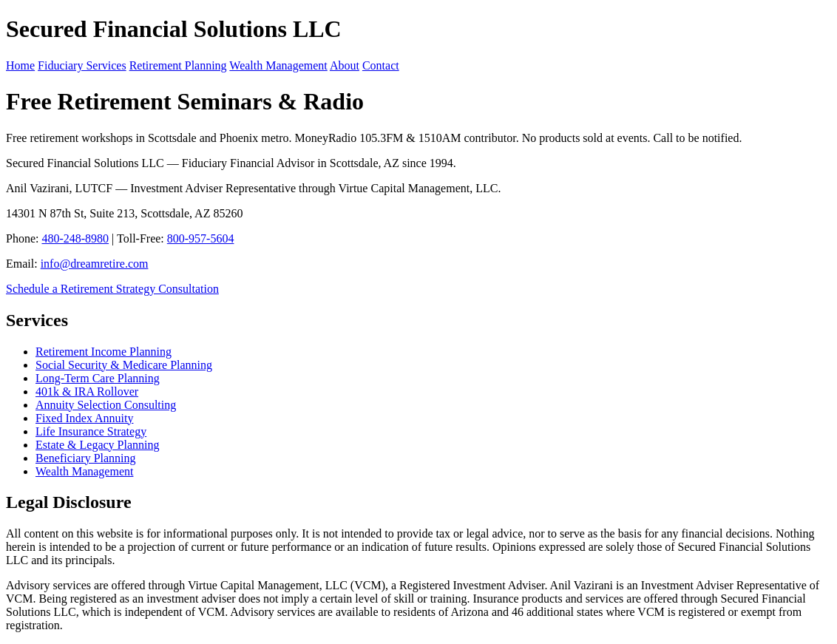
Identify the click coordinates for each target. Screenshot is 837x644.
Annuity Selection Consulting (106, 405)
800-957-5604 (201, 238)
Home (20, 65)
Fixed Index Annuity (84, 418)
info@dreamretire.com (95, 264)
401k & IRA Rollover (87, 392)
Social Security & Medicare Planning (124, 365)
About (345, 65)
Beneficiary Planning (86, 458)
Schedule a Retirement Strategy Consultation (112, 289)
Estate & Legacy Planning (98, 445)
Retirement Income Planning (104, 352)
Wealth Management (278, 65)
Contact (381, 65)
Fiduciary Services (82, 65)
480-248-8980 (75, 238)
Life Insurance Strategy (91, 431)
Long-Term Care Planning (98, 378)
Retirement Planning (178, 65)
